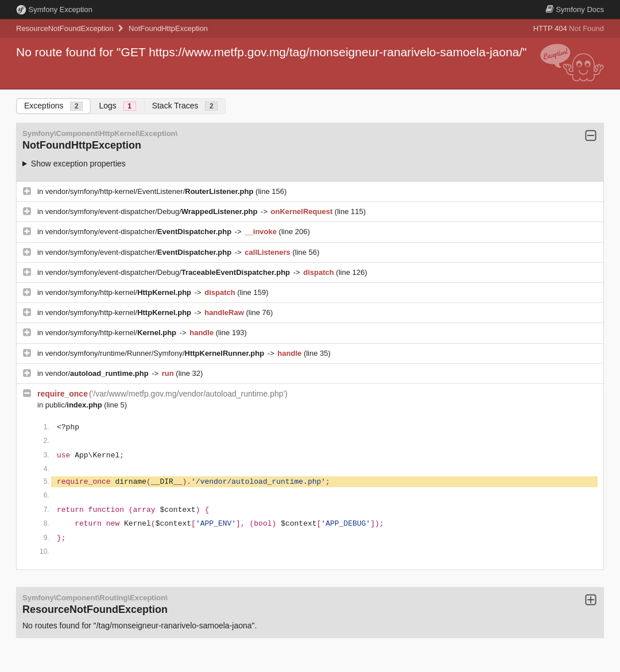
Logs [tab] (117, 106)
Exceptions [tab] (53, 106)
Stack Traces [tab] (185, 106)
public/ (75, 405)
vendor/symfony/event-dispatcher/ (139, 232)
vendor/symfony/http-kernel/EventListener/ (150, 191)
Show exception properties (78, 164)
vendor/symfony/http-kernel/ (119, 292)
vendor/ (98, 373)
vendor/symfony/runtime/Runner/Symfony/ (156, 353)
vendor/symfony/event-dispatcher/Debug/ (152, 211)
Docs (575, 9)
